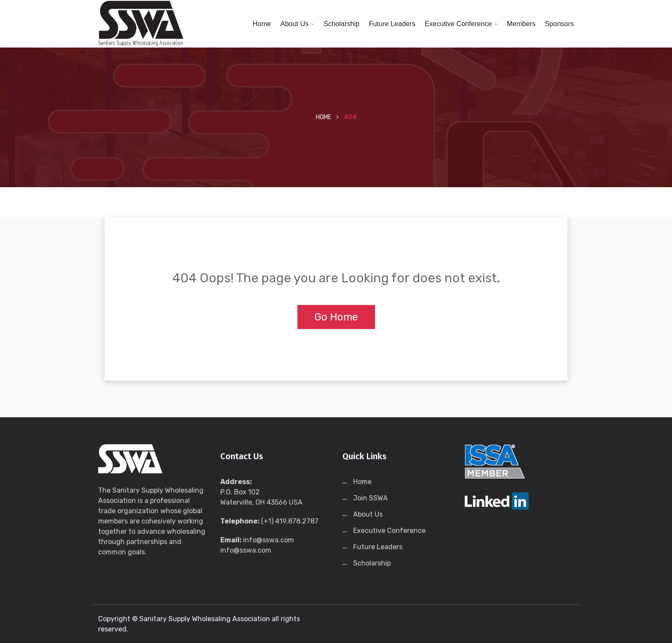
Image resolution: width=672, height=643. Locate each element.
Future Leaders (392, 24)
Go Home (336, 317)
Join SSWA (370, 498)
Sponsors (559, 24)
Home (262, 24)
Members (521, 24)
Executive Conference (458, 24)
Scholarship (342, 24)
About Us (294, 24)
